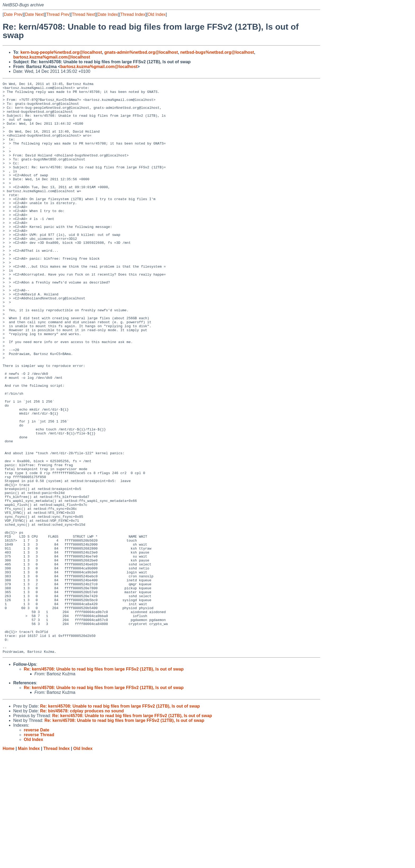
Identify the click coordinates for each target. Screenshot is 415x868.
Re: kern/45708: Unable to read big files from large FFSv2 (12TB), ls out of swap (104, 783)
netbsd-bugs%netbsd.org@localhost (217, 52)
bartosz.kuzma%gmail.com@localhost (52, 57)
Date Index (108, 14)
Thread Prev (58, 14)
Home (8, 863)
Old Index (157, 14)
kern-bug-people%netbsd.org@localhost (61, 52)
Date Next (34, 14)
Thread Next (83, 14)
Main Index (29, 863)
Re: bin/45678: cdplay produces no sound (82, 825)
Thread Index (133, 14)
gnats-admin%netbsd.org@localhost (141, 52)
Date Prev (13, 14)
